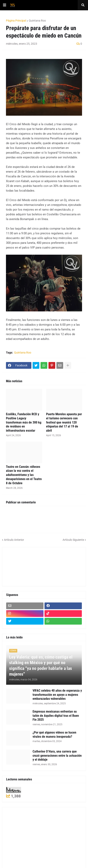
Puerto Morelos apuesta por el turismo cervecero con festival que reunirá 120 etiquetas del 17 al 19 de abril (64, 422)
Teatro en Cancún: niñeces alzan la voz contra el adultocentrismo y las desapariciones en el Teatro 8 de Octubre (24, 475)
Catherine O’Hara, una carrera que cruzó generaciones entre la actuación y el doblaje (57, 756)
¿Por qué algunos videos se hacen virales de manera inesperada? (54, 735)
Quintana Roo (37, 21)
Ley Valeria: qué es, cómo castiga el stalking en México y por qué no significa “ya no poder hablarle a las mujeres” (41, 666)
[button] (5, 5)
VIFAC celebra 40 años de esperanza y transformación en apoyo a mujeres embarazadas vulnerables (57, 695)
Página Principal (16, 21)
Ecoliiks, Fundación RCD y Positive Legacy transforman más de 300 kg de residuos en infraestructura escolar (24, 422)
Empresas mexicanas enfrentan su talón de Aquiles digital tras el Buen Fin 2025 (56, 716)
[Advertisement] (24, 566)
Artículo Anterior (14, 540)
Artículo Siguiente (73, 540)
